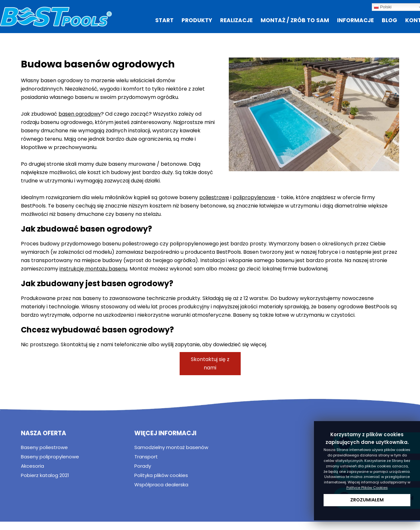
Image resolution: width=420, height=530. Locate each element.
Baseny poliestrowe (44, 447)
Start (164, 20)
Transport (146, 457)
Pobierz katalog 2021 (45, 475)
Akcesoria (32, 466)
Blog (389, 20)
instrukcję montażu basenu (93, 269)
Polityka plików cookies (161, 475)
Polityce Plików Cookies (367, 488)
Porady (143, 466)
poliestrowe (214, 197)
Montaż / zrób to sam (295, 20)
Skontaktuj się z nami (210, 363)
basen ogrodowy (80, 114)
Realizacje (236, 20)
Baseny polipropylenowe (50, 457)
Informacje (355, 20)
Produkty (197, 20)
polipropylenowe (254, 197)
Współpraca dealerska (161, 485)
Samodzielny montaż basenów (171, 447)
